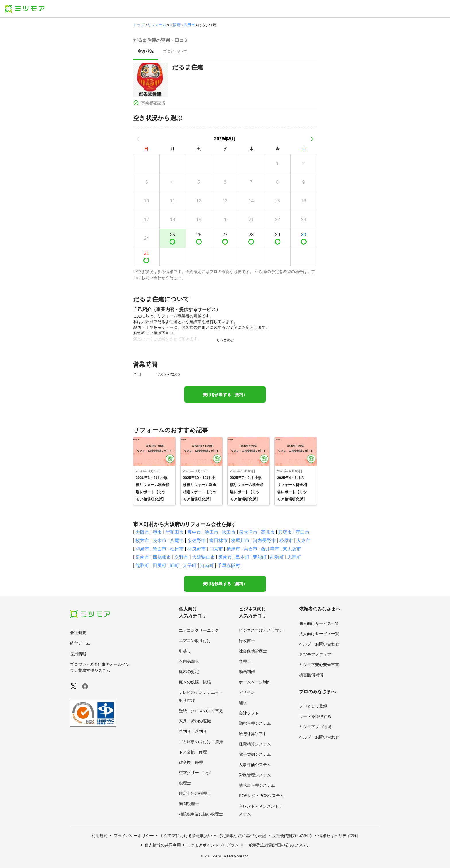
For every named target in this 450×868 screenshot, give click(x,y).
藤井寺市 (270, 549)
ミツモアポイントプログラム (213, 845)
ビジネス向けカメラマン (261, 630)
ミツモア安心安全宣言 (319, 665)
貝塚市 (285, 532)
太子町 (190, 566)
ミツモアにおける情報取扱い (186, 836)
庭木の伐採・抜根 (195, 682)
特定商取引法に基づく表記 (242, 836)
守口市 (302, 532)
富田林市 (218, 541)
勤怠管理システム (255, 723)
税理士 (185, 783)
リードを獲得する (315, 716)
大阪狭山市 (203, 557)
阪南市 (225, 557)
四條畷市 (162, 557)
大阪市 (142, 532)
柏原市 (177, 549)
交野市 (181, 557)
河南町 (207, 566)
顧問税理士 (189, 804)
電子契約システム (255, 754)
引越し (185, 651)
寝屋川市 (240, 541)
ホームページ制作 (255, 682)
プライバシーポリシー (134, 836)
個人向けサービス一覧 (319, 623)
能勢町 (277, 557)
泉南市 (142, 557)
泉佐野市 (197, 541)
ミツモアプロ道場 (315, 727)
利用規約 (100, 836)
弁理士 (245, 661)
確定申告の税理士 (195, 793)
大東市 (303, 541)
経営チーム (80, 643)
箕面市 (160, 549)
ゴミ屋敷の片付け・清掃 (201, 742)
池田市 (212, 532)
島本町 (243, 557)
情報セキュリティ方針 (338, 836)
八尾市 (177, 541)
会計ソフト (249, 713)
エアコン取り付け (195, 641)
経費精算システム (255, 744)
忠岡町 (294, 557)
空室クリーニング (195, 773)
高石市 (251, 549)
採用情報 (78, 654)
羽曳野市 (197, 549)
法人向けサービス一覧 (319, 634)
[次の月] (312, 139)
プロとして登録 (313, 706)
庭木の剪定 (189, 672)
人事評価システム (255, 765)
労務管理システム (255, 775)
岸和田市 (174, 532)
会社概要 (78, 633)
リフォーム (157, 25)
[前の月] (138, 139)
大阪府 (175, 25)
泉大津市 (248, 532)
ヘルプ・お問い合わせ (319, 644)
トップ (139, 25)
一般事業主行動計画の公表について (277, 845)
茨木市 (160, 541)
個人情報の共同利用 (163, 845)
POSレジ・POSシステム (261, 796)
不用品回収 (189, 661)
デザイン (247, 692)
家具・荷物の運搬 (195, 721)
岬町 (174, 566)
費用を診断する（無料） (225, 395)
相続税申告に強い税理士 (201, 814)
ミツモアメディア (315, 654)
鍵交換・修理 (191, 762)
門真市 (216, 549)
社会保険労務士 (253, 651)
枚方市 (142, 541)
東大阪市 (292, 549)
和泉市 (142, 549)
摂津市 (233, 549)
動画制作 (247, 672)
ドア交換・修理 (193, 752)
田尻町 (160, 566)
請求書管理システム (257, 785)
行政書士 (247, 641)
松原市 (286, 541)
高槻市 (268, 532)
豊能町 (260, 557)
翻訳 (243, 703)
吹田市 (189, 25)
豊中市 (194, 532)
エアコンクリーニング (199, 630)
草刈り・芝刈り (193, 731)
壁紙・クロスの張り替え (201, 711)
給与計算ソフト (253, 734)
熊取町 (142, 566)
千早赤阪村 (229, 566)
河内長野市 (264, 541)
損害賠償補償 (311, 675)
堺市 (157, 532)
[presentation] (146, 52)
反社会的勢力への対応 (292, 836)
